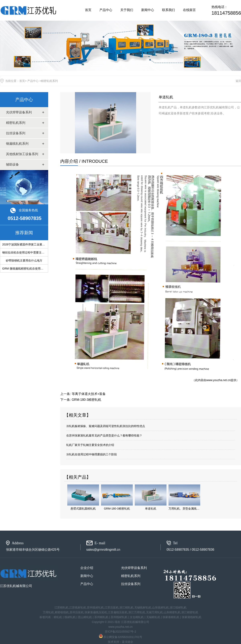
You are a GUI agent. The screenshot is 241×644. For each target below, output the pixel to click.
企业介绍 (87, 568)
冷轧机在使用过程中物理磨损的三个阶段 (92, 454)
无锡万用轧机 (154, 612)
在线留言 (189, 10)
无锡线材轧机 (143, 607)
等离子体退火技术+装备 (89, 394)
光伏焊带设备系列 (19, 112)
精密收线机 (62, 612)
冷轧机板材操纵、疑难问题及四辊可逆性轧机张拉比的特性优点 (106, 426)
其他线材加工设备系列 (22, 154)
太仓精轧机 (137, 617)
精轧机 (58, 617)
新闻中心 (148, 10)
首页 (88, 10)
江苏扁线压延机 (118, 612)
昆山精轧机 (85, 617)
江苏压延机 (112, 607)
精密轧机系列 (16, 123)
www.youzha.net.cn (218, 380)
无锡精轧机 (153, 617)
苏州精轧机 (101, 617)
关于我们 (127, 10)
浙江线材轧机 (178, 607)
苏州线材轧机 (95, 607)
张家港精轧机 (171, 617)
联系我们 (168, 10)
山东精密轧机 (172, 612)
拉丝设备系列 (16, 133)
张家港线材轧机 (192, 617)
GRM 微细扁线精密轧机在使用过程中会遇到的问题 (34, 269)
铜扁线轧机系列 (17, 144)
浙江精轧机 (127, 607)
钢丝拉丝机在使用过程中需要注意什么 (26, 252)
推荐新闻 (24, 233)
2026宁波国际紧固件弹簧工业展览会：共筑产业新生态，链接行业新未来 (47, 244)
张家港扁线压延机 (96, 612)
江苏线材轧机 (78, 607)
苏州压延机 (77, 612)
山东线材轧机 (160, 607)
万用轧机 (48, 612)
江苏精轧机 (61, 607)
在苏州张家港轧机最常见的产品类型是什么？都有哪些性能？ (104, 435)
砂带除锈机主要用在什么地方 (24, 260)
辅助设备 (12, 164)
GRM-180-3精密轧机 (87, 400)
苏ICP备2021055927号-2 (120, 632)
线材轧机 (70, 617)
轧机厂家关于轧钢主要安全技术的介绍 (90, 445)
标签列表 (45, 617)
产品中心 (106, 10)
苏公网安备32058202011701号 (121, 637)
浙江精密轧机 (190, 612)
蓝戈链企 (128, 642)
